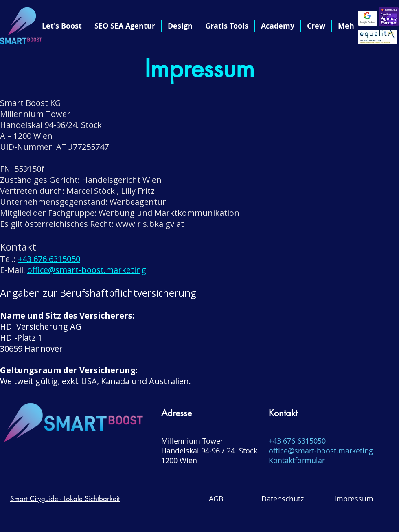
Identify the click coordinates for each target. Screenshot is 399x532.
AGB (216, 499)
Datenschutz (283, 499)
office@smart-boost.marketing (87, 270)
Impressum (354, 499)
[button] (180, 26)
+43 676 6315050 (49, 259)
